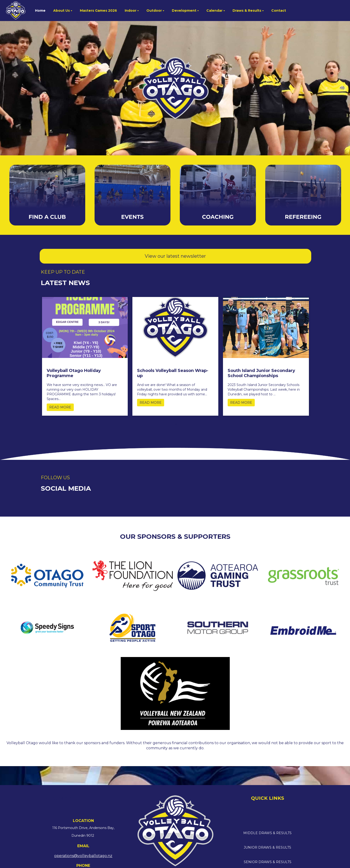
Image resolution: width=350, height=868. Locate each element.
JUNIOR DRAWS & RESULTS (267, 847)
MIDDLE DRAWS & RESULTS (267, 833)
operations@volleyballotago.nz (83, 856)
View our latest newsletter (175, 256)
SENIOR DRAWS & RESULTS (268, 862)
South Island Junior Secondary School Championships (261, 373)
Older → (175, 424)
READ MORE (60, 407)
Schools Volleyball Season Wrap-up (173, 373)
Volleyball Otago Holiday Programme (74, 373)
